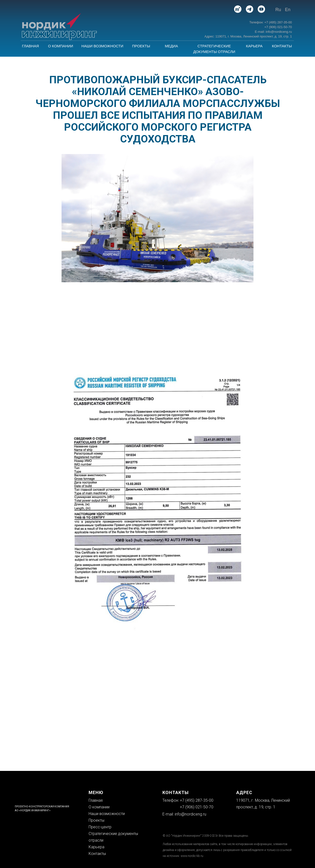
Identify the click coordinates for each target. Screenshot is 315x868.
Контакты (97, 854)
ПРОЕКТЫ (141, 46)
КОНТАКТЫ (282, 46)
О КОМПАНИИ (61, 46)
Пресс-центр (100, 827)
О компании (99, 807)
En (288, 10)
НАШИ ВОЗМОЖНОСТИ (102, 46)
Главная (96, 800)
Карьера (96, 847)
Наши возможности (107, 814)
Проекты (96, 820)
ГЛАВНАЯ (30, 46)
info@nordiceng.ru (190, 814)
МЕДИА (171, 46)
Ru (278, 10)
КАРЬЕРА (254, 46)
